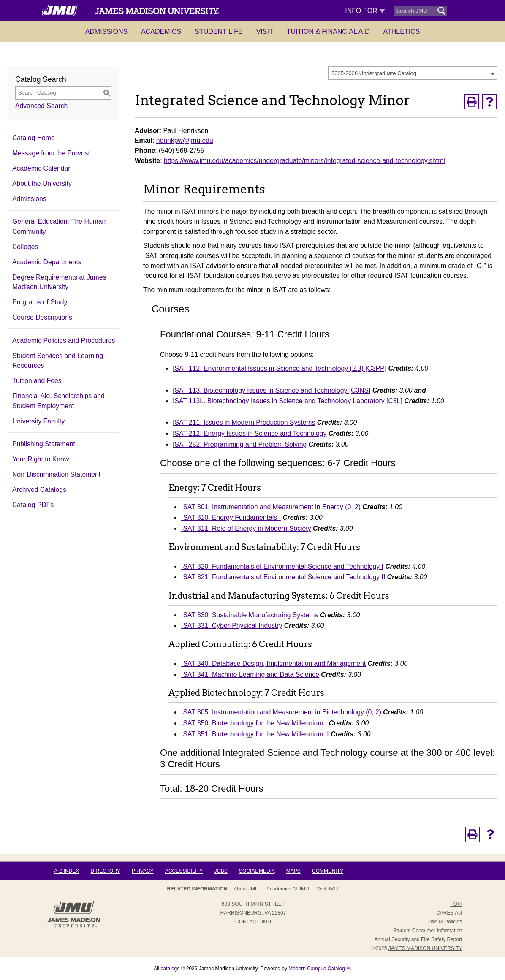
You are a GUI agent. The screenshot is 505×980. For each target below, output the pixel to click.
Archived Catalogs (39, 490)
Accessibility (184, 871)
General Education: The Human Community (59, 227)
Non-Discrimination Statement (56, 474)
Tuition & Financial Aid (328, 31)
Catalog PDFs (33, 505)
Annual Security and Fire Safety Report (418, 939)
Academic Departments (47, 262)
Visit (265, 31)
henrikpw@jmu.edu (185, 140)
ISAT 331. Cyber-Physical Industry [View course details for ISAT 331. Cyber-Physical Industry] (232, 626)
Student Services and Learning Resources (58, 361)
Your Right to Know (41, 459)
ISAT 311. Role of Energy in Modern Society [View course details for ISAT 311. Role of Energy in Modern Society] (246, 528)
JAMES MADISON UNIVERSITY (425, 948)
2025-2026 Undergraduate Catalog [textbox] (374, 73)
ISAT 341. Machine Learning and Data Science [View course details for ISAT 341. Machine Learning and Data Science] (250, 675)
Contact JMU (253, 922)
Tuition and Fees (37, 381)
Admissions (106, 31)
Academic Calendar (41, 168)
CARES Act (449, 913)
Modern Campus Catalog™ (319, 969)
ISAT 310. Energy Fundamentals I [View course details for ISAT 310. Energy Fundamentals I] (231, 517)
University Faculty (38, 421)
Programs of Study (40, 302)
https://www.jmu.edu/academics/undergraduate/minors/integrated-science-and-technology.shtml (304, 161)
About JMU (246, 889)
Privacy (143, 871)
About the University (42, 183)
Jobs (221, 871)
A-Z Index (67, 871)
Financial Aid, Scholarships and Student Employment (58, 401)
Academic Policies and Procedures (64, 341)
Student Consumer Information (428, 931)
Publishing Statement (44, 444)
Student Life (219, 31)
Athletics (402, 31)
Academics (161, 31)
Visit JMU (327, 889)
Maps (293, 871)
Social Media (257, 871)
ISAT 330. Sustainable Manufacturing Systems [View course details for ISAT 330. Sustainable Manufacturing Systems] (250, 615)
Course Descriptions (42, 317)
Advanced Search (41, 106)
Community (328, 871)
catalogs (170, 969)
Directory (106, 871)
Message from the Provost (51, 153)
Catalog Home (34, 138)
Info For (365, 11)
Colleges (25, 247)
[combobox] (413, 73)
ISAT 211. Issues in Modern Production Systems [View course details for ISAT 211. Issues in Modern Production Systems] (244, 422)
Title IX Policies (445, 922)
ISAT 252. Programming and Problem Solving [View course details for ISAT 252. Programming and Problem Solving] (240, 444)
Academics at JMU (288, 889)
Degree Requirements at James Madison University (59, 282)
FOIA (456, 904)
